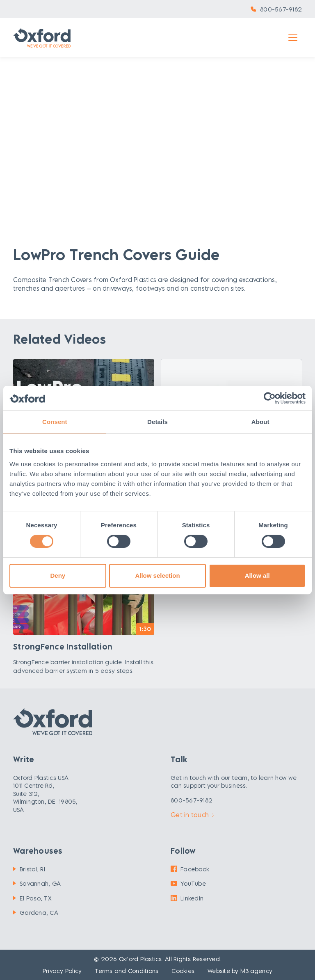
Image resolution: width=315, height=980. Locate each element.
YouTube (188, 883)
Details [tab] (157, 422)
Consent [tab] (55, 422)
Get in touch (192, 815)
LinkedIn (187, 898)
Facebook (190, 869)
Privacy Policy (62, 971)
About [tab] (260, 422)
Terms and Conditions (127, 971)
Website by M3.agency (240, 971)
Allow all (257, 575)
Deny (58, 575)
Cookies (183, 971)
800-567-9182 (281, 9)
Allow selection (157, 575)
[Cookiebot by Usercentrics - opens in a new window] (270, 398)
